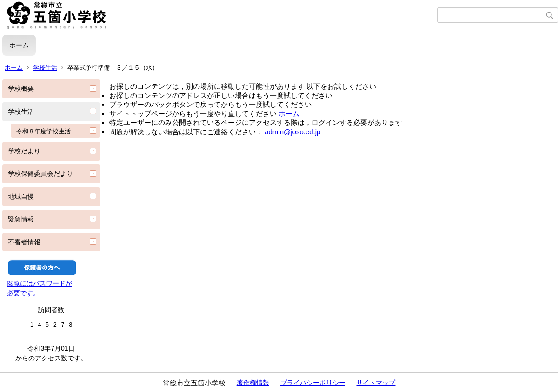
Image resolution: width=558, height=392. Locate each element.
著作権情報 (253, 383)
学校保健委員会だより (40, 174)
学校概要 (21, 89)
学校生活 (45, 68)
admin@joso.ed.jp (292, 132)
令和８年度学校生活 (43, 131)
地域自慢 (21, 196)
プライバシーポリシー (313, 383)
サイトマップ (376, 383)
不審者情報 (24, 242)
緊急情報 (21, 219)
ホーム (19, 45)
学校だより (24, 151)
